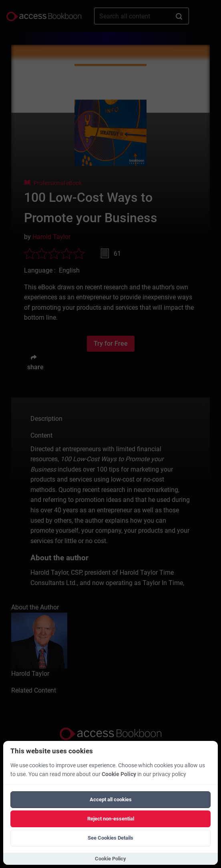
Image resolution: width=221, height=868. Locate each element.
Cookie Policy (119, 774)
